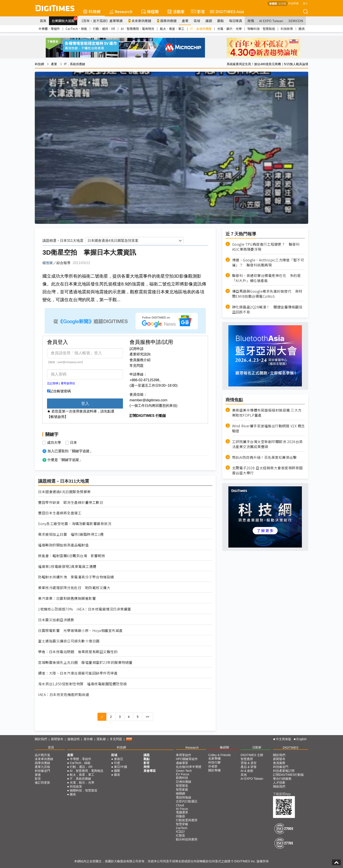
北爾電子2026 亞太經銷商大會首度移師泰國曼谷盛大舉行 (267, 470)
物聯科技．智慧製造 (261, 29)
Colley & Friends (220, 755)
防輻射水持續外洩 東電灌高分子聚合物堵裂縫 (76, 577)
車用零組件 (184, 755)
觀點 (220, 21)
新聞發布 (57, 739)
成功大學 (54, 443)
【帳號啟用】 (58, 417)
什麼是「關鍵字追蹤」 (65, 460)
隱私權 (101, 739)
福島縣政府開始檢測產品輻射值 (63, 545)
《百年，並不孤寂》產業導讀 (101, 21)
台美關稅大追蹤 (64, 20)
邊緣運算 (182, 763)
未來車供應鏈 (139, 21)
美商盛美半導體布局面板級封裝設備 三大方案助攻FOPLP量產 (267, 413)
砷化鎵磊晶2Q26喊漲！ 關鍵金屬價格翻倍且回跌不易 (267, 310)
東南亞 (119, 759)
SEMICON (296, 21)
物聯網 (180, 793)
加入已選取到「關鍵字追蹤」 (70, 451)
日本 (73, 443)
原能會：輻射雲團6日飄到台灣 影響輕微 (72, 556)
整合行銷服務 (282, 779)
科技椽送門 (42, 771)
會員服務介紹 (140, 360)
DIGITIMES (291, 748)
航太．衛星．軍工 (172, 29)
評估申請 (293, 3)
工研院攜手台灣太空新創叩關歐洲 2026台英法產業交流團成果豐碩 (267, 444)
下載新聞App (282, 794)
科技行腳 (214, 762)
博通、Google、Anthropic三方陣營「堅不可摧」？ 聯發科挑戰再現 (268, 263)
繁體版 (273, 3)
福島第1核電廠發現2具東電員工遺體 (67, 566)
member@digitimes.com (148, 400)
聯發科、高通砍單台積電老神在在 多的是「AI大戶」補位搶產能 (266, 278)
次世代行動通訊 (187, 801)
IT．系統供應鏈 (201, 29)
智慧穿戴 (182, 824)
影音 (197, 11)
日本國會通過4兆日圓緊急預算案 (64, 492)
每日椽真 (236, 21)
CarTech (182, 828)
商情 (251, 21)
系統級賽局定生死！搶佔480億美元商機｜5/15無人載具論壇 (267, 64)
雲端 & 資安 (249, 763)
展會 (38, 775)
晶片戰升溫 (42, 755)
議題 (209, 21)
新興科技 (182, 778)
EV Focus (183, 774)
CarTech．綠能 (76, 29)
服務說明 (73, 739)
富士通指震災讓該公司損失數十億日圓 (69, 641)
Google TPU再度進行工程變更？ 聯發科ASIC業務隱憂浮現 (266, 247)
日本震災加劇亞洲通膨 (56, 620)
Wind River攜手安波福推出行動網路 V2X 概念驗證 (269, 428)
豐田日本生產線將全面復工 (60, 513)
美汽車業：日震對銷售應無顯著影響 (67, 598)
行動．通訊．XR (104, 29)
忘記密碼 (53, 383)
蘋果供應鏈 (166, 21)
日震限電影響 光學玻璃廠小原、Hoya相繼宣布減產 (80, 631)
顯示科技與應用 (187, 839)
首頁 (43, 21)
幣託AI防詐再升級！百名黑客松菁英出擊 (264, 457)
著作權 (88, 739)
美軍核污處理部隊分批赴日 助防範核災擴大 (74, 588)
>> (147, 717)
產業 (185, 21)
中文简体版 (283, 739)
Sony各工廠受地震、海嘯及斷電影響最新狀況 (75, 524)
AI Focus (182, 809)
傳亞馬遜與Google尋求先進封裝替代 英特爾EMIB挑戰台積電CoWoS (267, 294)
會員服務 (279, 763)
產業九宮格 (42, 767)
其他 (244, 775)
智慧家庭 (182, 790)
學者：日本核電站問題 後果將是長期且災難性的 (78, 652)
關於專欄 (214, 770)
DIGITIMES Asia (227, 11)
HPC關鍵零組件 (187, 759)
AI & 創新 (247, 771)
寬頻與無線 (184, 797)
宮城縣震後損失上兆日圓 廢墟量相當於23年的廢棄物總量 (85, 662)
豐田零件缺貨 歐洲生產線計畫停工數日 (71, 502)
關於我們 (41, 739)
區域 (197, 21)
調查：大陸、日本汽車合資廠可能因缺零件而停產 (78, 673)
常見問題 (136, 366)
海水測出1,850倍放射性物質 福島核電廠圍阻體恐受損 (82, 684)
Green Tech (184, 771)
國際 (117, 771)
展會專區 (150, 771)
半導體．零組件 (49, 29)
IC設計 (180, 831)
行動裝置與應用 (187, 820)
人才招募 (279, 783)
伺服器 (180, 816)
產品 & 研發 (249, 767)
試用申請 (136, 349)
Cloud (180, 805)
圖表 (302, 29)
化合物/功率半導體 (189, 767)
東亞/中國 (121, 767)
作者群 (213, 766)
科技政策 (287, 29)
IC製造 (180, 835)
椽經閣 (150, 11)
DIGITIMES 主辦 (252, 755)
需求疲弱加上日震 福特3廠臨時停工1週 (71, 534)
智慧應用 (247, 759)
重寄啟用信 (68, 383)
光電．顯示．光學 (229, 29)
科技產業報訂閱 (284, 771)
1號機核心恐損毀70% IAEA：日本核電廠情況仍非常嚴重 (85, 609)
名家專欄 (214, 758)
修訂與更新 (42, 783)
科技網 (92, 11)
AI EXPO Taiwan (271, 21)
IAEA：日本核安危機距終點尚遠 (64, 695)
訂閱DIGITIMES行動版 (289, 775)
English (301, 739)
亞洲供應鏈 (184, 782)
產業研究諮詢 (140, 354)
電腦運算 (182, 812)
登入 (305, 3)
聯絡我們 (279, 786)
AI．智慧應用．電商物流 (137, 29)
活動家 (176, 11)
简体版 (282, 3)
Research (121, 11)
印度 (117, 763)
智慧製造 (182, 786)
